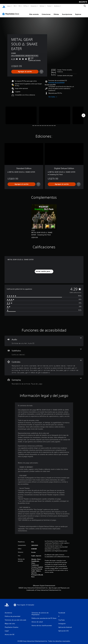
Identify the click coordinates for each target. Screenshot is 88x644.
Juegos (9, 6)
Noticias (42, 6)
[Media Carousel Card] (21, 113)
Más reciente (34, 12)
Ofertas (56, 12)
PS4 (20, 6)
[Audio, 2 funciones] (44, 339)
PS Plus (26, 6)
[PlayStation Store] (11, 12)
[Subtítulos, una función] (44, 350)
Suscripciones (67, 12)
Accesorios (34, 6)
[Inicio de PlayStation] (4, 6)
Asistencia (57, 6)
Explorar (78, 12)
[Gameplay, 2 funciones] (44, 379)
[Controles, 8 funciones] (44, 365)
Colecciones (46, 12)
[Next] (83, 113)
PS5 (15, 6)
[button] (56, 80)
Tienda (49, 6)
